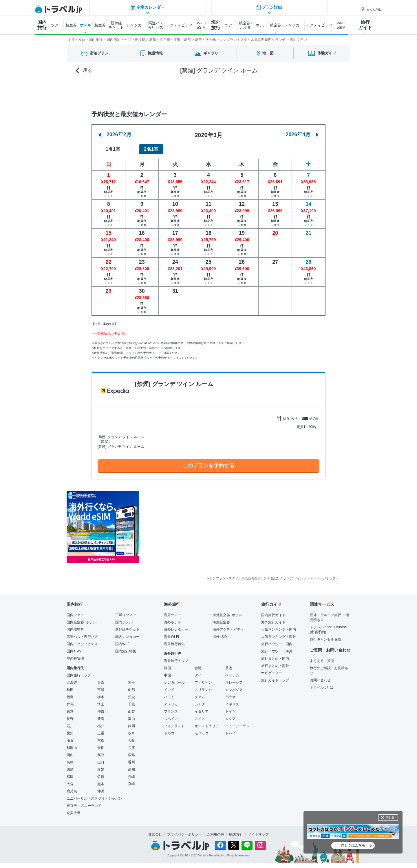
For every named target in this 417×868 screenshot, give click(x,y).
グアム (200, 697)
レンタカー (136, 25)
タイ (198, 675)
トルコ (169, 733)
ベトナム (232, 675)
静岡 (131, 726)
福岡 (70, 777)
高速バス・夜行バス (82, 637)
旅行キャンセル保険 (325, 639)
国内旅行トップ (79, 675)
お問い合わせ (320, 680)
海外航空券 (221, 622)
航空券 (71, 25)
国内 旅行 (42, 25)
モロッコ (202, 733)
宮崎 (131, 784)
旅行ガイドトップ (275, 680)
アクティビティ (179, 25)
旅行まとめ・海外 (275, 666)
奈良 (101, 748)
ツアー (57, 25)
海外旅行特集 (174, 644)
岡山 (70, 755)
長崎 (131, 777)
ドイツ (231, 711)
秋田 (70, 690)
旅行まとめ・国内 (275, 658)
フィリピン (203, 683)
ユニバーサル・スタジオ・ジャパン (94, 798)
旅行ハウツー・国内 (277, 644)
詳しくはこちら (353, 845)
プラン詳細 (269, 91)
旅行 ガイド (365, 25)
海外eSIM (220, 637)
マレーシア (234, 683)
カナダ (200, 704)
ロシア (231, 719)
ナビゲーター (272, 673)
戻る (84, 71)
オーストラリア (207, 726)
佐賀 (101, 777)
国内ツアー (75, 615)
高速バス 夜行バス (156, 25)
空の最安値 (75, 658)
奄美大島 (74, 813)
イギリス (232, 704)
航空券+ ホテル (246, 25)
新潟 (101, 719)
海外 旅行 (216, 25)
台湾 (198, 668)
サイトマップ (258, 834)
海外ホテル (173, 622)
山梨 (131, 711)
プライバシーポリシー (184, 834)
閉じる (390, 817)
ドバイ (231, 733)
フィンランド (174, 726)
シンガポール (174, 683)
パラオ (231, 697)
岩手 (131, 683)
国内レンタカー (127, 637)
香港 (229, 668)
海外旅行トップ (176, 661)
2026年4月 (302, 134)
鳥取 (101, 755)
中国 (167, 675)
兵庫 (131, 748)
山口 (101, 762)
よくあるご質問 (322, 661)
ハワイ (169, 697)
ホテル (86, 25)
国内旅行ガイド (273, 615)
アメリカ (171, 704)
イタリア (202, 711)
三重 (101, 733)
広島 (131, 755)
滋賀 (70, 740)
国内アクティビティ (82, 644)
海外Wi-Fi (171, 637)
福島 (70, 697)
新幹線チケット (127, 629)
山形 (131, 690)
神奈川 (103, 711)
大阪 (131, 740)
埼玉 (101, 704)
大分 (70, 784)
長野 (70, 719)
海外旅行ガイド (273, 622)
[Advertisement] (197, 527)
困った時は (371, 9)
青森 (101, 683)
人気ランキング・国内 (279, 629)
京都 (101, 740)
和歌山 (72, 748)
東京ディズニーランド (84, 806)
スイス (200, 719)
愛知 (70, 733)
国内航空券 (75, 629)
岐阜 (131, 733)
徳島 (70, 769)
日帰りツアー (126, 615)
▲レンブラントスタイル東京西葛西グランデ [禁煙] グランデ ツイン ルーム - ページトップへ (273, 578)
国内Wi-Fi (123, 644)
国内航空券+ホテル (82, 622)
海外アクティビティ (228, 629)
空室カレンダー (148, 91)
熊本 (101, 784)
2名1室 (151, 149)
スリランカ (203, 690)
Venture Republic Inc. (212, 855)
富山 (131, 719)
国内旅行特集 (126, 651)
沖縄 (101, 791)
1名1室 (113, 149)
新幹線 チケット (116, 25)
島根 (70, 762)
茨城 (131, 697)
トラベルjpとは (322, 687)
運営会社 (155, 834)
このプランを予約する (209, 465)
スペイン (171, 719)
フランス (171, 711)
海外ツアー (173, 615)
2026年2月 (115, 134)
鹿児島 (72, 791)
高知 (131, 769)
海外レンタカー (176, 629)
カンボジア (234, 690)
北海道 (72, 683)
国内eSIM (74, 651)
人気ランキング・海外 (279, 637)
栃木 (101, 697)
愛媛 (101, 769)
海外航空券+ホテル (227, 615)
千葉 (131, 704)
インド (169, 690)
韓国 (167, 668)
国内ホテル (124, 622)
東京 (70, 711)
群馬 (70, 704)
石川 (70, 726)
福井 (101, 726)
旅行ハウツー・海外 (277, 651)
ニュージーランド (239, 726)
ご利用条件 (215, 834)
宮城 (101, 690)
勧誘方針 (236, 834)
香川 (131, 762)
